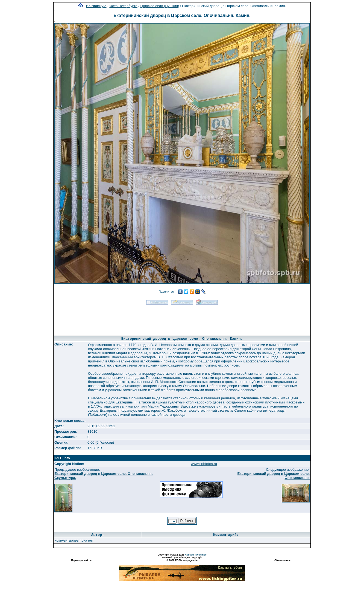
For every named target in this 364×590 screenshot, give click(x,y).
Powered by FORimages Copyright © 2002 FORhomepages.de (182, 559)
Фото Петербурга (123, 6)
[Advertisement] (182, 318)
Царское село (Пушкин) (160, 6)
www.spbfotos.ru (204, 464)
